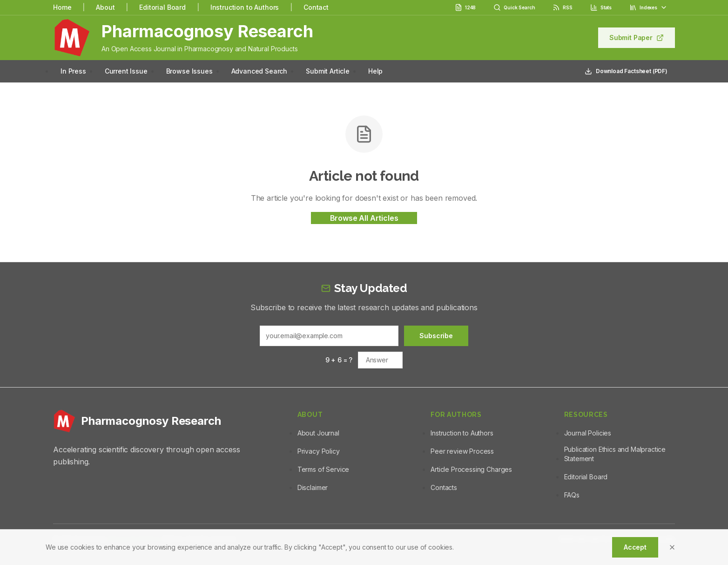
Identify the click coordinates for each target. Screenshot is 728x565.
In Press (73, 71)
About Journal (318, 433)
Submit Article (328, 71)
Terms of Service (323, 469)
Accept (635, 547)
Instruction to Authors (245, 7)
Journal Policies (588, 433)
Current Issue (126, 71)
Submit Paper (637, 37)
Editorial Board (162, 7)
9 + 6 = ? (339, 360)
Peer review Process (462, 451)
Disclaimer (313, 487)
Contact (316, 7)
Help (375, 71)
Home (62, 7)
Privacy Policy (319, 451)
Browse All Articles (364, 218)
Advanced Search (260, 71)
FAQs (572, 495)
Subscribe (436, 336)
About (105, 7)
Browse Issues (189, 71)
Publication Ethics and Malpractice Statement (615, 454)
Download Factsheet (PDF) (626, 71)
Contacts (444, 487)
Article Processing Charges (471, 469)
